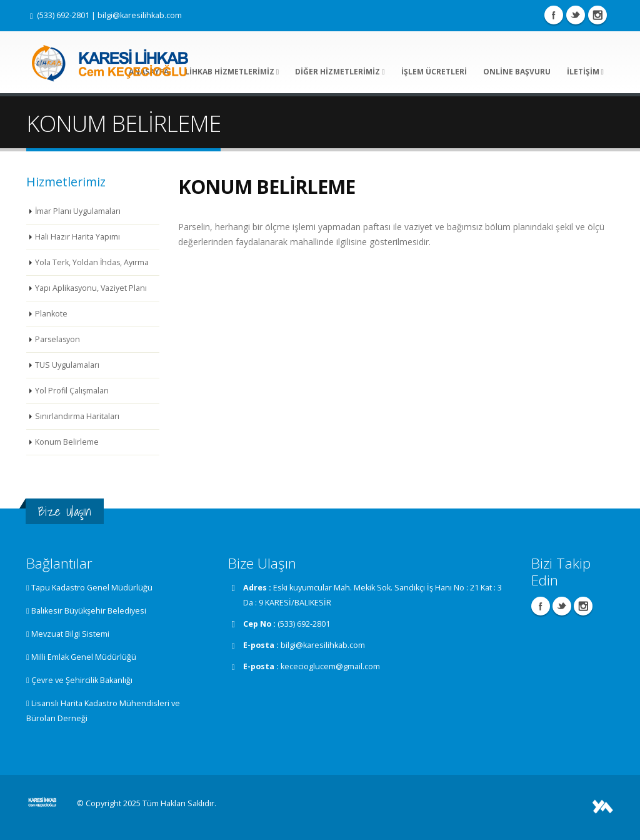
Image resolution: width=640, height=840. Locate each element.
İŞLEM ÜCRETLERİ (434, 72)
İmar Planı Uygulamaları (78, 211)
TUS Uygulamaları (67, 365)
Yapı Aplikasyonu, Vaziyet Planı (92, 288)
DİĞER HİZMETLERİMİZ (340, 72)
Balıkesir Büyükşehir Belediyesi (89, 611)
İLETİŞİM (585, 72)
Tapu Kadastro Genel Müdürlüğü (92, 588)
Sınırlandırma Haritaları (77, 416)
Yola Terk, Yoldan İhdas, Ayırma (92, 262)
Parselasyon (58, 339)
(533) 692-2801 (63, 15)
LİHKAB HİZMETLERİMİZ (232, 72)
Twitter (576, 15)
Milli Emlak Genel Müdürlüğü (84, 657)
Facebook (554, 15)
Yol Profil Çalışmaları (72, 391)
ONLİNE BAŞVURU (517, 72)
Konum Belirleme (67, 442)
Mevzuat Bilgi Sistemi (70, 634)
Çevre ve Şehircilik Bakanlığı (82, 680)
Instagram (597, 15)
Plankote (51, 314)
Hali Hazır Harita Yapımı (77, 237)
